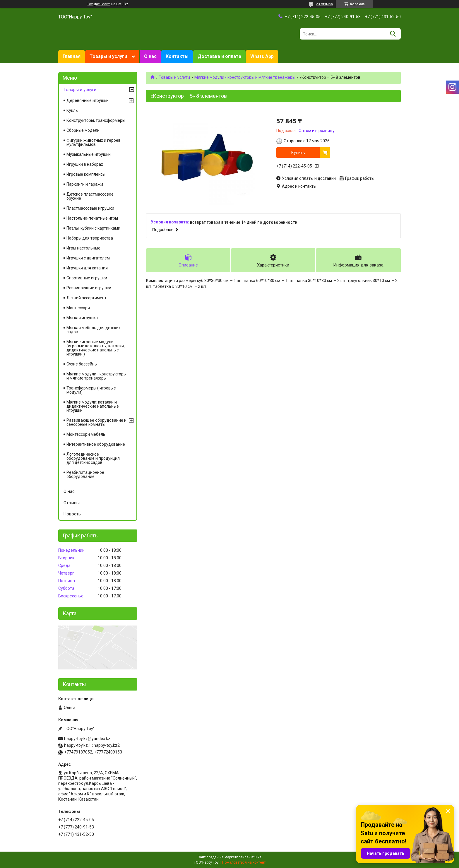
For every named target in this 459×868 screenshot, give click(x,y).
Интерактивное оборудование (96, 444)
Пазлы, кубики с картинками (93, 228)
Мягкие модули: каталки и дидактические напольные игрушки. (93, 406)
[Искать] (393, 34)
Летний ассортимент (87, 298)
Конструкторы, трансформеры (96, 120)
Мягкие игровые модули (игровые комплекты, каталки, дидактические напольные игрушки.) (96, 348)
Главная (72, 56)
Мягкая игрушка (82, 318)
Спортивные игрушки (87, 278)
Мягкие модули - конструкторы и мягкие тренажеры (245, 77)
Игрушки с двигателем (88, 258)
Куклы (72, 110)
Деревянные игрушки (88, 100)
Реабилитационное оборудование (85, 474)
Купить (298, 153)
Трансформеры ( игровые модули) (91, 390)
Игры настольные (83, 248)
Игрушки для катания (87, 268)
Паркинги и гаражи (85, 184)
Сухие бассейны (82, 364)
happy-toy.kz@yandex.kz (87, 739)
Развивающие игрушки (89, 288)
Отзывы (72, 503)
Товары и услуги (108, 56)
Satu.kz (255, 857)
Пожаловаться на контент (244, 862)
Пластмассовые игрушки (90, 208)
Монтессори (78, 308)
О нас (150, 56)
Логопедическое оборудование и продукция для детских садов (93, 458)
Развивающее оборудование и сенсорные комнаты (96, 422)
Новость (72, 514)
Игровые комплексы (86, 174)
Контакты (177, 56)
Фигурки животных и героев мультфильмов (94, 142)
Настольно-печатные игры (92, 218)
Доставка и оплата (219, 56)
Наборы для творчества (90, 238)
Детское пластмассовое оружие (90, 196)
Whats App (262, 56)
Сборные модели (83, 130)
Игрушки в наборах (85, 164)
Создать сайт (99, 4)
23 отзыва (324, 4)
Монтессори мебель (86, 434)
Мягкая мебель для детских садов (94, 330)
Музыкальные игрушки (89, 154)
